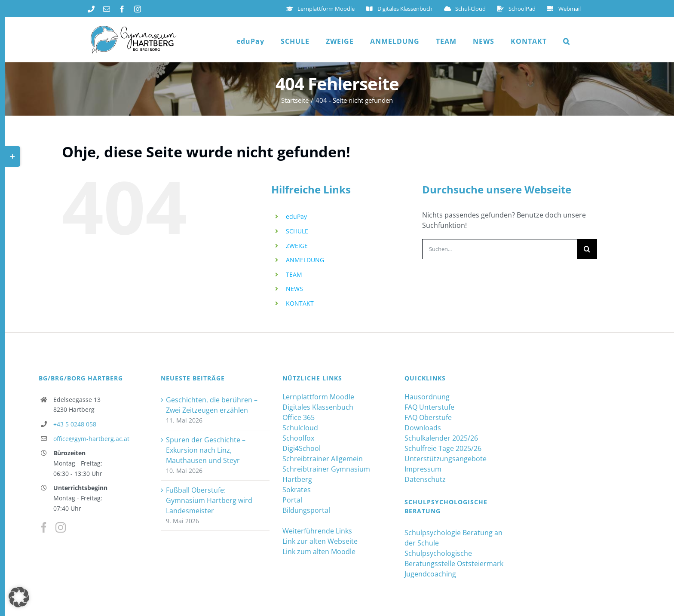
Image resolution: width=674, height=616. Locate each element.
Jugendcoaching (430, 574)
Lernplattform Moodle (318, 397)
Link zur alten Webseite (320, 541)
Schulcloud (300, 428)
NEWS (294, 289)
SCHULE (297, 231)
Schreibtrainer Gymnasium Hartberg (326, 474)
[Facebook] (44, 527)
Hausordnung (427, 397)
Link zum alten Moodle (319, 552)
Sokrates (297, 490)
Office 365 (299, 417)
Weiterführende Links (317, 531)
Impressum (423, 469)
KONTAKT (300, 303)
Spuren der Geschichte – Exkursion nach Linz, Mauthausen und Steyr (206, 450)
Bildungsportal (306, 510)
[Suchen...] (499, 249)
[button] (567, 41)
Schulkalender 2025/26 (441, 438)
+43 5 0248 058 (75, 424)
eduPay (296, 216)
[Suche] (587, 249)
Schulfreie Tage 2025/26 (443, 448)
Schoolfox (298, 438)
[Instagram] (61, 527)
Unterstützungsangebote (446, 459)
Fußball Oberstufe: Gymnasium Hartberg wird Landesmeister (209, 500)
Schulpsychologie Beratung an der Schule (453, 538)
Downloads (423, 428)
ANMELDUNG (305, 260)
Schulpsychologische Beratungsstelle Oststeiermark (454, 558)
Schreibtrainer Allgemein (323, 459)
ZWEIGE (297, 246)
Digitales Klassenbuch (318, 407)
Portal (292, 500)
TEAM (294, 274)
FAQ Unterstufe (429, 407)
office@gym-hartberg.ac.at (91, 439)
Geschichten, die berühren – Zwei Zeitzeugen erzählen (212, 405)
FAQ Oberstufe (428, 417)
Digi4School (302, 448)
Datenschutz (425, 479)
